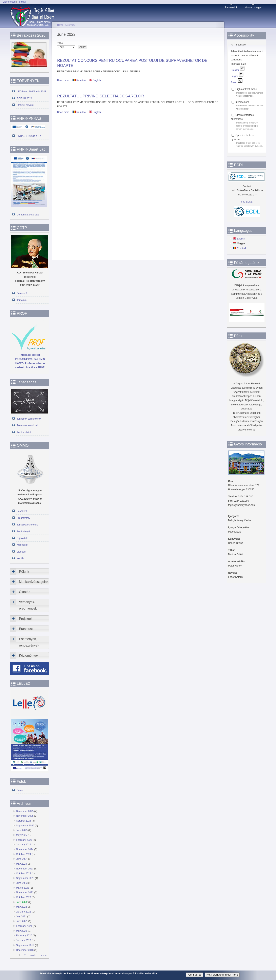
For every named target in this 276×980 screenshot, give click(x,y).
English (95, 80)
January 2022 (24, 912)
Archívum (70, 25)
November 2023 (25, 869)
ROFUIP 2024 (24, 98)
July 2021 (21, 917)
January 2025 (24, 845)
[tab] (29, 572)
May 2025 (22, 835)
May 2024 (22, 864)
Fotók (20, 790)
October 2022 (24, 897)
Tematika (22, 300)
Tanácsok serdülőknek (29, 419)
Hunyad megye (253, 7)
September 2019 (25, 945)
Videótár (21, 552)
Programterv (24, 518)
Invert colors (242, 102)
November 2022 (25, 892)
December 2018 (25, 950)
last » (44, 955)
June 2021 (22, 921)
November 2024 (25, 849)
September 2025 (25, 826)
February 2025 (24, 840)
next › (33, 955)
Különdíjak (23, 545)
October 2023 (24, 873)
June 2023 (22, 883)
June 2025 (22, 830)
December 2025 (25, 811)
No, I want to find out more (222, 975)
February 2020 (24, 936)
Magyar (239, 244)
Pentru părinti (24, 432)
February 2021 (24, 926)
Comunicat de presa (28, 215)
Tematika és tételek (27, 525)
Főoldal (22, 2)
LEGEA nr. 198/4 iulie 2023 (32, 92)
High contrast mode (246, 89)
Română (79, 80)
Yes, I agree (194, 975)
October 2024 (24, 854)
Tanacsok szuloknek (28, 425)
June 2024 (22, 859)
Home (60, 25)
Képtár (20, 558)
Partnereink (231, 7)
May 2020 (22, 931)
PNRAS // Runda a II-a (29, 136)
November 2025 (25, 816)
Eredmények (24, 532)
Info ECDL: (247, 202)
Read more (63, 80)
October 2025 (24, 821)
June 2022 (22, 902)
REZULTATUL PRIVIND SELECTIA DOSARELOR (101, 96)
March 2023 (23, 888)
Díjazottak (22, 538)
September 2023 (25, 878)
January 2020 (24, 940)
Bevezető (22, 293)
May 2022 (22, 907)
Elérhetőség (9, 2)
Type (60, 43)
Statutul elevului (25, 105)
